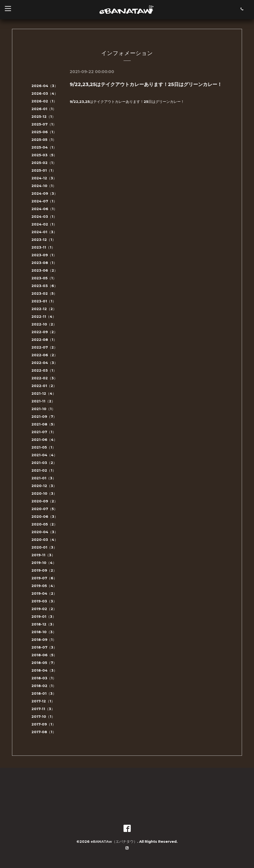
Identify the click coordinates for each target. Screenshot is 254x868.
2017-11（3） (43, 709)
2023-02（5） (44, 293)
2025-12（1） (43, 116)
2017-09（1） (44, 724)
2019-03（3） (44, 601)
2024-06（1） (44, 209)
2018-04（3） (44, 670)
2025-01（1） (44, 170)
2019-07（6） (44, 578)
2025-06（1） (44, 132)
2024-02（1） (44, 224)
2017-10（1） (43, 716)
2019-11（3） (43, 555)
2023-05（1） (44, 278)
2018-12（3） (44, 624)
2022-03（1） (44, 370)
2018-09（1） (44, 640)
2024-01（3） (44, 232)
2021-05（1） (44, 447)
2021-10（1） (43, 409)
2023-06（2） (45, 270)
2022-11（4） (44, 316)
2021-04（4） (44, 455)
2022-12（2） (44, 309)
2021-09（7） (44, 416)
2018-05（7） (44, 663)
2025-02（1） (44, 163)
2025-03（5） (44, 155)
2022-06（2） (45, 355)
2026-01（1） (44, 109)
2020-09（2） (45, 501)
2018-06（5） (44, 655)
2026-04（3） (45, 86)
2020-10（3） (44, 493)
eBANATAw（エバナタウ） (114, 841)
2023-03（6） (45, 286)
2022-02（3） (44, 378)
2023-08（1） (44, 263)
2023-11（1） (43, 247)
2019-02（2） (44, 609)
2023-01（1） (44, 301)
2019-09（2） (44, 570)
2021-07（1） (44, 432)
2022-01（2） (44, 386)
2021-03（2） (44, 463)
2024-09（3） (45, 193)
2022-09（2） (44, 332)
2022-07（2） (44, 347)
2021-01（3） (44, 478)
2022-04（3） (45, 363)
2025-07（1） (44, 124)
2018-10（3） (44, 632)
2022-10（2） (44, 324)
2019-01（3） (44, 616)
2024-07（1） (44, 201)
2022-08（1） (44, 340)
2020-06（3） (45, 516)
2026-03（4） (45, 93)
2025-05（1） (44, 140)
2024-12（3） (44, 178)
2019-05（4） (44, 586)
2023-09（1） (44, 255)
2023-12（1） (44, 240)
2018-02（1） (44, 686)
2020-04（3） (45, 532)
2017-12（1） (43, 701)
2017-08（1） (44, 732)
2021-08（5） (44, 424)
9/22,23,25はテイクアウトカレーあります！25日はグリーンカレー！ (146, 84)
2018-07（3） (44, 647)
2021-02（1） (44, 470)
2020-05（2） (44, 524)
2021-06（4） (44, 440)
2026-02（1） (44, 101)
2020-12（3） (44, 486)
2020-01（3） (44, 547)
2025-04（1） (44, 147)
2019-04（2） (44, 593)
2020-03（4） (45, 540)
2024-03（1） (44, 216)
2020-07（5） (44, 509)
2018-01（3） (44, 693)
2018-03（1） (44, 678)
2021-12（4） (44, 393)
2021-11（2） (43, 401)
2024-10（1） (44, 186)
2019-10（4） (44, 563)
